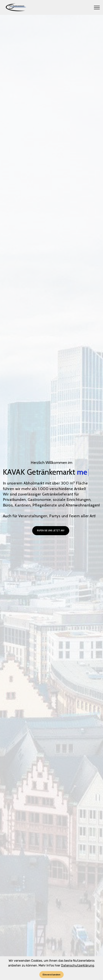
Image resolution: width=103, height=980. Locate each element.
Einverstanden (51, 975)
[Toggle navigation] (97, 8)
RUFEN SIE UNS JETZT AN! (51, 536)
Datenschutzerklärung (78, 965)
